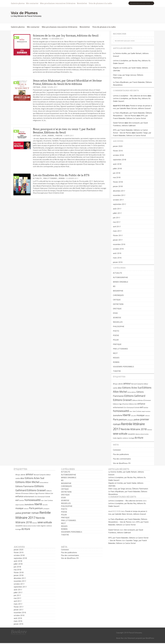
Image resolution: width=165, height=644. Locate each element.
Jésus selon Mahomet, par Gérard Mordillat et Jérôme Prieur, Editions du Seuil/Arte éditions (67, 82)
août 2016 (117, 253)
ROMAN (45, 39)
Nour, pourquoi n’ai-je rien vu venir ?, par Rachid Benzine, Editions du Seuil (64, 131)
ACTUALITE (37, 178)
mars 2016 (117, 258)
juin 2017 (117, 218)
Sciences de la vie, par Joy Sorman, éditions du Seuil (66, 36)
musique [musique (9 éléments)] (141, 415)
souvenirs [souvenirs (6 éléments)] (131, 434)
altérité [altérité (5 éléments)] (120, 384)
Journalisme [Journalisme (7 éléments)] (118, 415)
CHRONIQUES (118, 295)
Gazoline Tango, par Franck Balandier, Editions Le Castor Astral (132, 134)
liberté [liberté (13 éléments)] (127, 415)
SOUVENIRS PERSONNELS (123, 367)
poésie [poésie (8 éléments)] (137, 419)
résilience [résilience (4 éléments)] (150, 430)
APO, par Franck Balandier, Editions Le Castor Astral (130, 117)
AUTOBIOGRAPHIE (120, 277)
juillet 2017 (117, 213)
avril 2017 (117, 226)
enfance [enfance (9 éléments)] (141, 404)
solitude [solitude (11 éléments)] (123, 434)
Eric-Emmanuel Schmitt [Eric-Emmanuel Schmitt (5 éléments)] (132, 407)
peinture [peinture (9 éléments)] (123, 419)
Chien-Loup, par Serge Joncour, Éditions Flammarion (128, 489)
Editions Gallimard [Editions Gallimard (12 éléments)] (135, 396)
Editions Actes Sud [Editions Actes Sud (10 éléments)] (132, 388)
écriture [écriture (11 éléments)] (139, 438)
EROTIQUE (117, 309)
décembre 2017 (119, 191)
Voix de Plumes (24, 13)
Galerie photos (18, 3)
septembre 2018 (119, 160)
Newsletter (82, 3)
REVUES (116, 358)
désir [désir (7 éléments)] (120, 388)
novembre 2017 (119, 195)
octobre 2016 (118, 249)
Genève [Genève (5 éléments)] (146, 407)
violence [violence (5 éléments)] (125, 438)
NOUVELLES (118, 322)
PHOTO (116, 331)
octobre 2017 (118, 200)
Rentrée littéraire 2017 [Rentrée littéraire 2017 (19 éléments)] (33, 515)
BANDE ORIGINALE (121, 282)
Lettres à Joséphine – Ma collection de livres (130, 96)
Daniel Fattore (119, 123)
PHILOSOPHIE (119, 326)
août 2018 (117, 164)
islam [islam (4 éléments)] (131, 411)
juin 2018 (117, 173)
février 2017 (118, 235)
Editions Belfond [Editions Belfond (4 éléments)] (132, 392)
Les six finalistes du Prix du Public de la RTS (61, 175)
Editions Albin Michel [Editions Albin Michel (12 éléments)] (27, 482)
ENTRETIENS (118, 304)
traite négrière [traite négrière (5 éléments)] (118, 438)
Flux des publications (121, 454)
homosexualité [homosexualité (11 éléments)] (121, 411)
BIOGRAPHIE (118, 291)
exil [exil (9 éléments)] (141, 407)
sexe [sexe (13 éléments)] (116, 434)
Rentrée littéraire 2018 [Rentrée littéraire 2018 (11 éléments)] (134, 429)
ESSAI (44, 87)
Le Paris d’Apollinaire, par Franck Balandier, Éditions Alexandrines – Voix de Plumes (132, 114)
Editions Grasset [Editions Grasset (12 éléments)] (122, 400)
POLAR (116, 340)
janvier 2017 (118, 240)
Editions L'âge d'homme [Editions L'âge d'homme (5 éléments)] (121, 404)
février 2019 (118, 151)
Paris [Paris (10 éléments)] (116, 419)
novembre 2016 (119, 244)
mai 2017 (117, 222)
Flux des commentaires (122, 459)
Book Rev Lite (122, 638)
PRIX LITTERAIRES (50, 178)
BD (114, 286)
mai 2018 (117, 177)
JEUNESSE (117, 317)
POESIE (116, 335)
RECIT (115, 353)
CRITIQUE (37, 39)
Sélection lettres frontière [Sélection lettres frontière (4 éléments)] (142, 434)
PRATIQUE (117, 344)
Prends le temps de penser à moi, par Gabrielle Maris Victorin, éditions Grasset (132, 107)
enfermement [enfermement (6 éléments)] (118, 407)
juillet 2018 (117, 168)
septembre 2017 (119, 204)
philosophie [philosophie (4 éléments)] (130, 420)
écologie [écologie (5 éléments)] (131, 438)
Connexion (117, 450)
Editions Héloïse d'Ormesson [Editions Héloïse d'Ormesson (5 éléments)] (142, 400)
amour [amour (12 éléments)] (127, 383)
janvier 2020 (118, 146)
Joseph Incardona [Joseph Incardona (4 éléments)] (146, 411)
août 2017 (117, 209)
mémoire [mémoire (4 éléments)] (147, 416)
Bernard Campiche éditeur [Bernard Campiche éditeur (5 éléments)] (140, 384)
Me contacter (32, 3)
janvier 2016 (118, 262)
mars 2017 (117, 231)
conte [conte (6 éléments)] (115, 388)
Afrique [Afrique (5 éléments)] (115, 384)
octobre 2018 (118, 155)
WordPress (150, 638)
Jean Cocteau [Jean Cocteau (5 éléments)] (137, 411)
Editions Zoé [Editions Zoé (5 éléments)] (133, 404)
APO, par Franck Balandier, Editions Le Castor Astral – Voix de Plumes (130, 131)
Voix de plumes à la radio (100, 3)
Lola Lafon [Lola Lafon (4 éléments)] (134, 416)
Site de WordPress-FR (122, 463)
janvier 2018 (118, 186)
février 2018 (118, 182)
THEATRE (59, 136)
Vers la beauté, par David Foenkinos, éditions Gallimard (130, 124)
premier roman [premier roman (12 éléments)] (30, 513)
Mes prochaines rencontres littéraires (58, 3)
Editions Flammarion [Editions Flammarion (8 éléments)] (25, 486)
